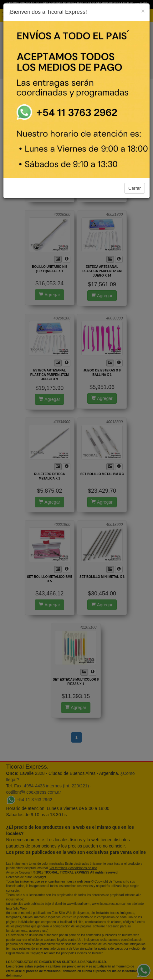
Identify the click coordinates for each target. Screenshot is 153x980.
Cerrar (135, 188)
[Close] (143, 11)
